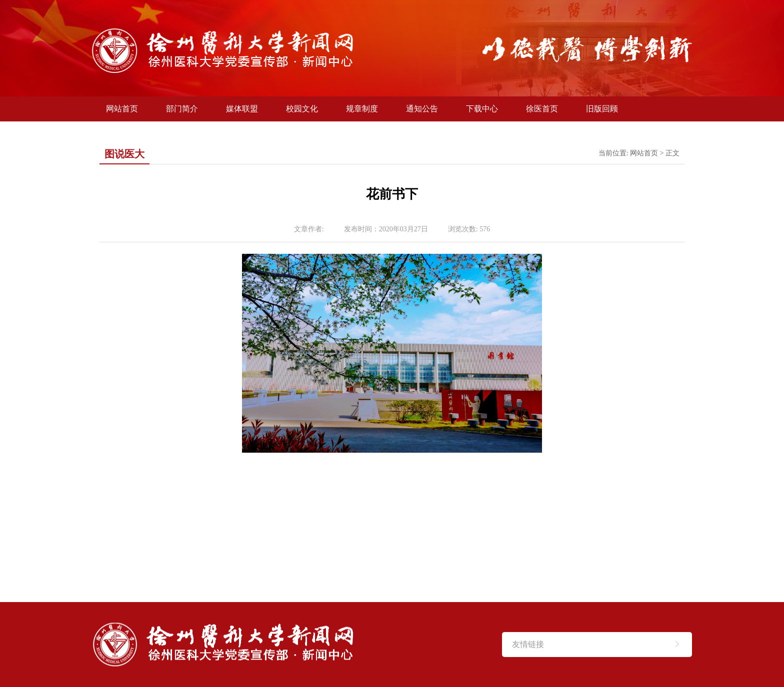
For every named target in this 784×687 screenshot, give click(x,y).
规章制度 (362, 109)
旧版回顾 (602, 109)
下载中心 (482, 109)
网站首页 (122, 109)
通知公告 (422, 109)
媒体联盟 (242, 109)
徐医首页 (542, 109)
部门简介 (182, 109)
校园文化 (302, 109)
